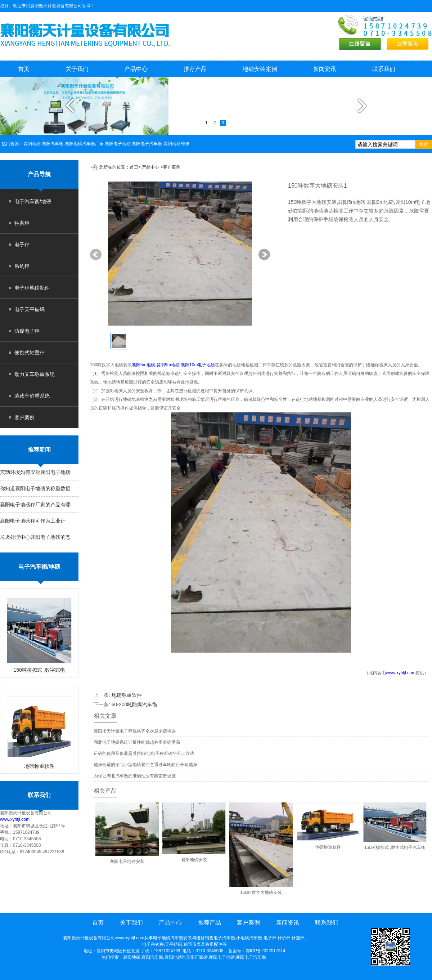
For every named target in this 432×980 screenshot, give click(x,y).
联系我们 (384, 69)
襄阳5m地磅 (143, 365)
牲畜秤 (22, 223)
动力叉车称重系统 (35, 374)
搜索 (424, 144)
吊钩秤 (22, 266)
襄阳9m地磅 (168, 365)
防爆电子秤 (27, 331)
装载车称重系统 (32, 396)
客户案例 (24, 417)
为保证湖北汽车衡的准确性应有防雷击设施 (135, 776)
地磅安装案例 (260, 69)
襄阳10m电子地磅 (198, 365)
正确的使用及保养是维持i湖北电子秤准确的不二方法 (144, 753)
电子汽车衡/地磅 (33, 201)
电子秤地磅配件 (32, 288)
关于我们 (77, 69)
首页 (24, 69)
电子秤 (22, 245)
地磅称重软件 (127, 695)
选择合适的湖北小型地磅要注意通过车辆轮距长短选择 (145, 765)
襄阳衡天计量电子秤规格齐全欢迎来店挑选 (135, 731)
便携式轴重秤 (30, 353)
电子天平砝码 (30, 309)
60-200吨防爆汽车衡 (135, 704)
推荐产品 (195, 69)
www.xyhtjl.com (15, 819)
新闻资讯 (325, 69)
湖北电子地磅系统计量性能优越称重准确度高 (137, 742)
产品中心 (136, 69)
